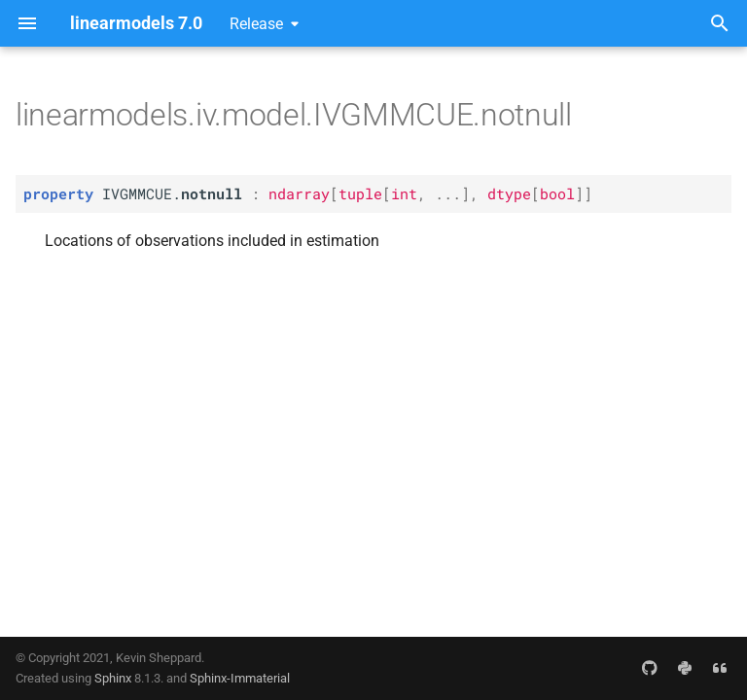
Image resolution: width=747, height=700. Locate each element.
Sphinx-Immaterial (240, 678)
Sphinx (113, 678)
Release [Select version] (256, 24)
